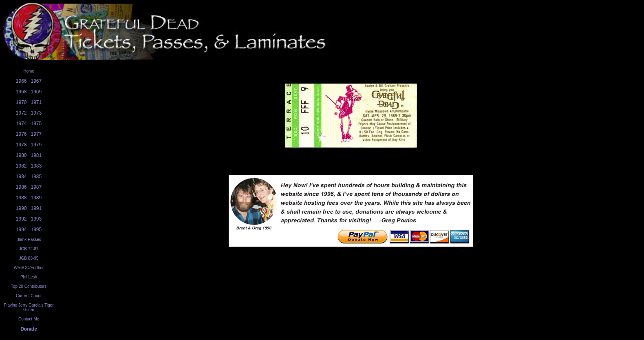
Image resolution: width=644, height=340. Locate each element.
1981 (36, 155)
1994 (21, 230)
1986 (21, 187)
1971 (36, 102)
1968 (21, 92)
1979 (36, 145)
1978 (21, 145)
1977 (36, 134)
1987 (36, 187)
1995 (36, 230)
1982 (21, 166)
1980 (21, 155)
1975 (36, 124)
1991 (36, 208)
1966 (21, 81)
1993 (36, 219)
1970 (21, 102)
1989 (36, 198)
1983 (36, 166)
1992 (21, 219)
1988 (21, 198)
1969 (36, 92)
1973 (36, 113)
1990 (21, 208)
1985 (36, 177)
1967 (36, 81)
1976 (21, 134)
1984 (21, 177)
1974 (21, 124)
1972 (21, 113)
